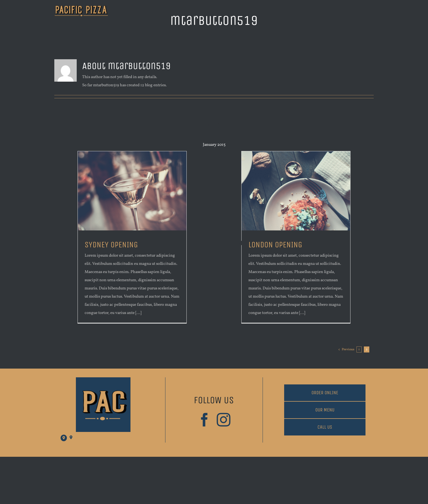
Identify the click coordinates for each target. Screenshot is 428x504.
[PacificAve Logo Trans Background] (81, 8)
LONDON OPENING (275, 245)
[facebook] (204, 420)
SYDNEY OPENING (111, 245)
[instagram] (224, 420)
